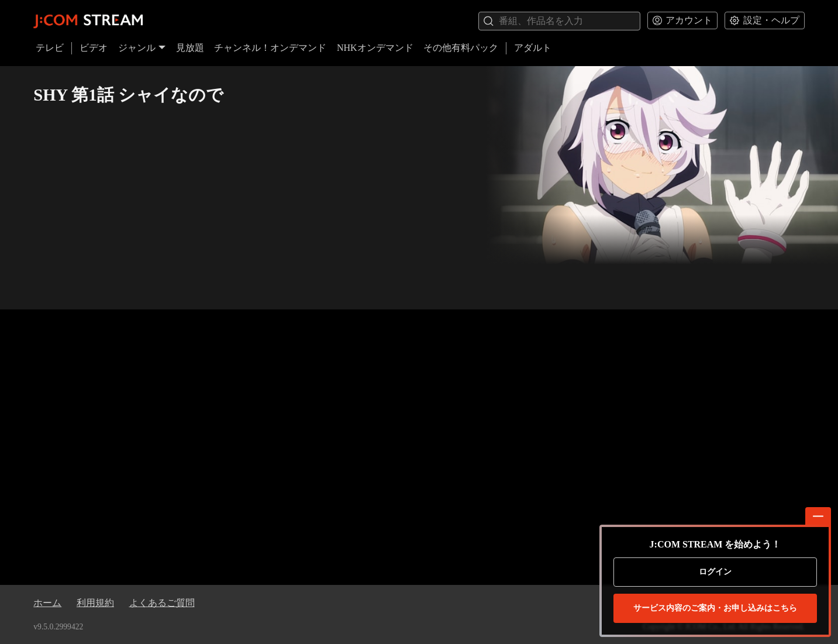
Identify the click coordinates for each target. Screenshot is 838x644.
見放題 (190, 48)
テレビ (50, 48)
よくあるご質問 (162, 603)
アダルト (533, 48)
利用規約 (95, 603)
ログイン (715, 572)
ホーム (47, 603)
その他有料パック (461, 48)
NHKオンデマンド (375, 48)
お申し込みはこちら (715, 608)
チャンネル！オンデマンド (270, 48)
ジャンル (142, 48)
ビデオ (94, 48)
